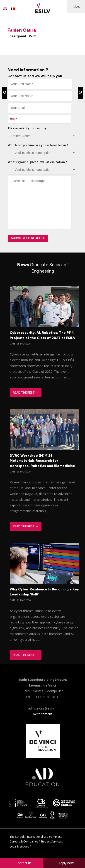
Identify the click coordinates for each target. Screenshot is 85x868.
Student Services (51, 841)
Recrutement (43, 714)
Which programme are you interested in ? (38, 145)
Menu (77, 6)
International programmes (44, 837)
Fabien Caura (22, 30)
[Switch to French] (13, 9)
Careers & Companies (24, 841)
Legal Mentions (19, 846)
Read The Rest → (26, 393)
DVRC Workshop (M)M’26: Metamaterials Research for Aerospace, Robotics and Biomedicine (42, 461)
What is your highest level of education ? (37, 162)
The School (17, 837)
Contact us (24, 863)
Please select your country (27, 128)
